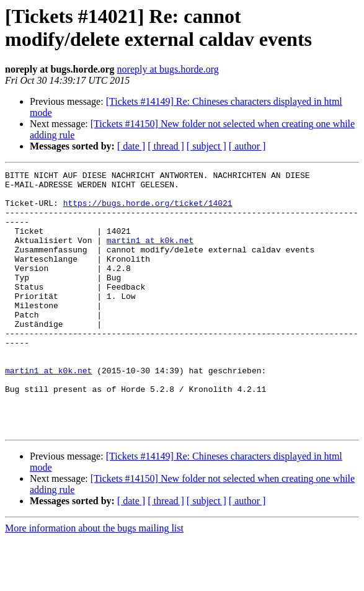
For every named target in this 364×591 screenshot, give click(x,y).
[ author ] (247, 146)
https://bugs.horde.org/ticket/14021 (148, 210)
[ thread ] (166, 146)
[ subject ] (206, 146)
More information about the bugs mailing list (94, 580)
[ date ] (131, 146)
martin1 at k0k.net (150, 255)
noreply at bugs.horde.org (168, 69)
